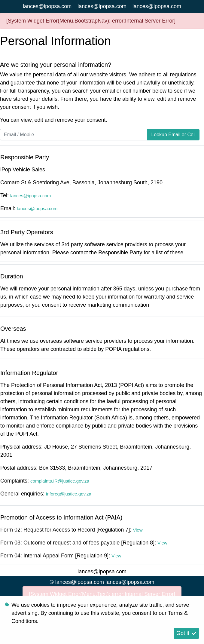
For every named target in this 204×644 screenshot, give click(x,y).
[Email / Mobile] (74, 135)
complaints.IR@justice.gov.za (60, 481)
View (138, 530)
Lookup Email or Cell (173, 135)
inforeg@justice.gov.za (69, 494)
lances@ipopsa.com (47, 6)
